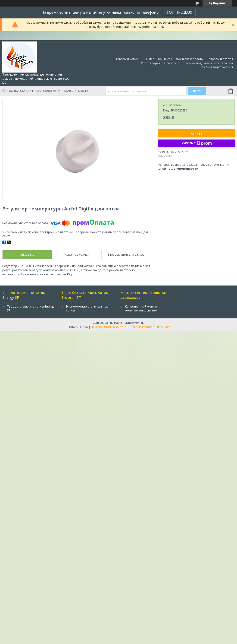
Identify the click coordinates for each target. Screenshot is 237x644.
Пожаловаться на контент (108, 327)
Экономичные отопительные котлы (87, 308)
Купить (196, 134)
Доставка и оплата (189, 59)
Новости (170, 63)
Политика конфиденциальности (150, 327)
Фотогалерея (151, 63)
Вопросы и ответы (220, 59)
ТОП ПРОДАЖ (179, 12)
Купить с (197, 143)
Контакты (165, 59)
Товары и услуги (127, 59)
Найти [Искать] (197, 91)
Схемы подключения (217, 67)
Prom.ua (139, 323)
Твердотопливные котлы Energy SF (31, 308)
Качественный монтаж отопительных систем (142, 308)
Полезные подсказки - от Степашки (207, 63)
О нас (150, 59)
